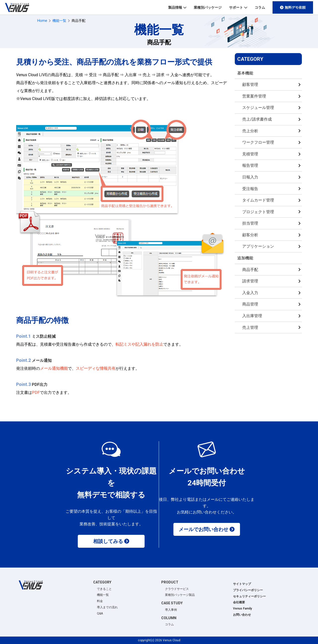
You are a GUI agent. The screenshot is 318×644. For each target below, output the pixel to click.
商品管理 (250, 304)
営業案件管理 (254, 96)
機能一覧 (103, 595)
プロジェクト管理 (258, 212)
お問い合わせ (242, 615)
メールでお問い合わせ (203, 529)
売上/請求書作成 (257, 119)
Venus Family (242, 609)
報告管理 (250, 165)
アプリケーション (258, 246)
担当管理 (250, 223)
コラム (260, 7)
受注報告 (250, 189)
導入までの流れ (107, 607)
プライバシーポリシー (248, 590)
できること (104, 589)
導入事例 (171, 610)
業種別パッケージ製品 (180, 595)
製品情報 (175, 7)
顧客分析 (250, 235)
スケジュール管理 (258, 108)
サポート (236, 7)
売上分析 (250, 131)
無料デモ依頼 (295, 7)
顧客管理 (250, 85)
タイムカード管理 (258, 200)
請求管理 (250, 281)
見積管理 (250, 154)
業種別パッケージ (208, 7)
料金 (100, 601)
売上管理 (250, 327)
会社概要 (239, 602)
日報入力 (250, 177)
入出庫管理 (252, 316)
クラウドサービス (177, 589)
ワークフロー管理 (258, 142)
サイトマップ (242, 584)
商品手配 (250, 270)
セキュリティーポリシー (249, 596)
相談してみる (108, 541)
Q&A (100, 613)
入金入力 (250, 293)
